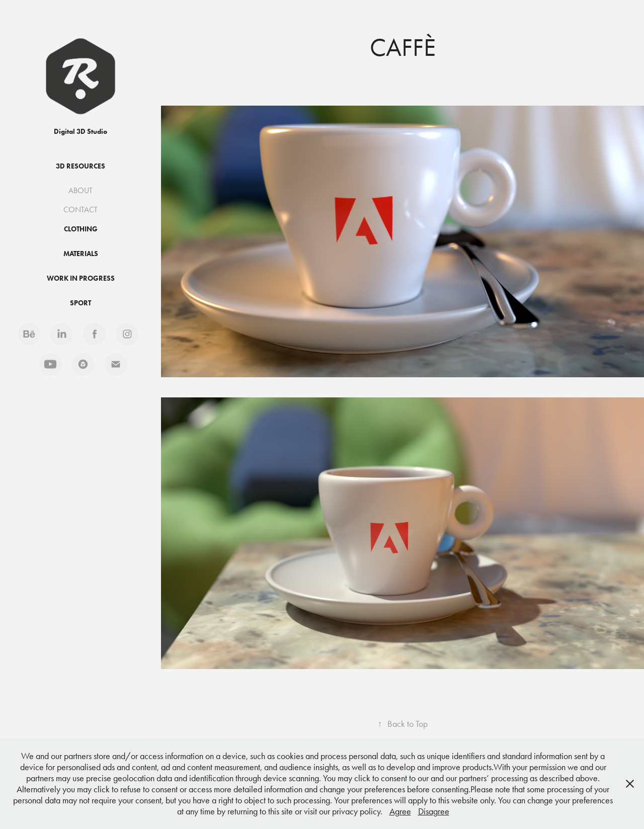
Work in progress (81, 278)
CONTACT (80, 210)
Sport (80, 303)
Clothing (81, 229)
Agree (400, 811)
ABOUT (80, 190)
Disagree (434, 811)
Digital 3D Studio (80, 132)
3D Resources (80, 166)
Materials (81, 254)
